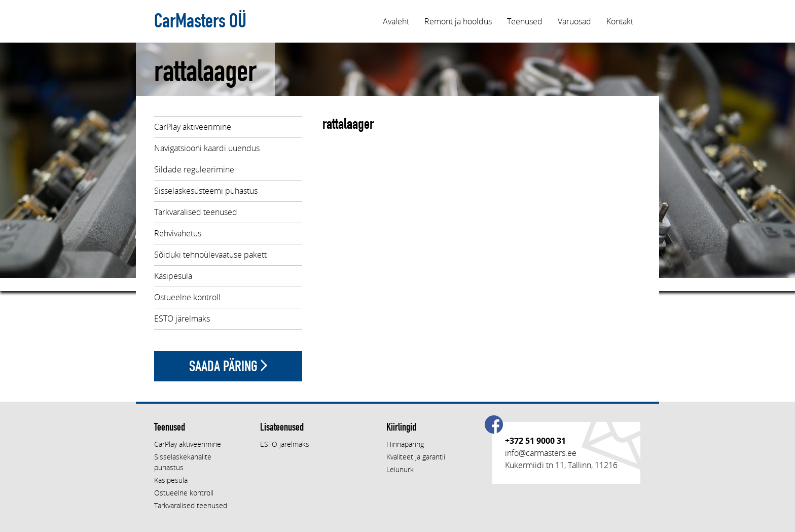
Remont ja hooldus (458, 21)
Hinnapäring (405, 444)
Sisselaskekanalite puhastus (183, 462)
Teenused (525, 21)
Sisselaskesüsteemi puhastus (206, 191)
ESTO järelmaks (182, 318)
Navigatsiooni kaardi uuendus (207, 148)
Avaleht (396, 21)
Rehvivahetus (178, 233)
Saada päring (228, 366)
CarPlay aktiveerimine (193, 127)
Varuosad (574, 21)
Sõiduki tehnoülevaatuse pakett (210, 255)
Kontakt (620, 21)
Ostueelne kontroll (187, 297)
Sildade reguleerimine (194, 169)
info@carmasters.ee (541, 453)
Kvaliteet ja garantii (416, 457)
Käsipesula (173, 276)
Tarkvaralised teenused (196, 212)
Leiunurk (400, 469)
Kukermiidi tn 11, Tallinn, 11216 (561, 465)
